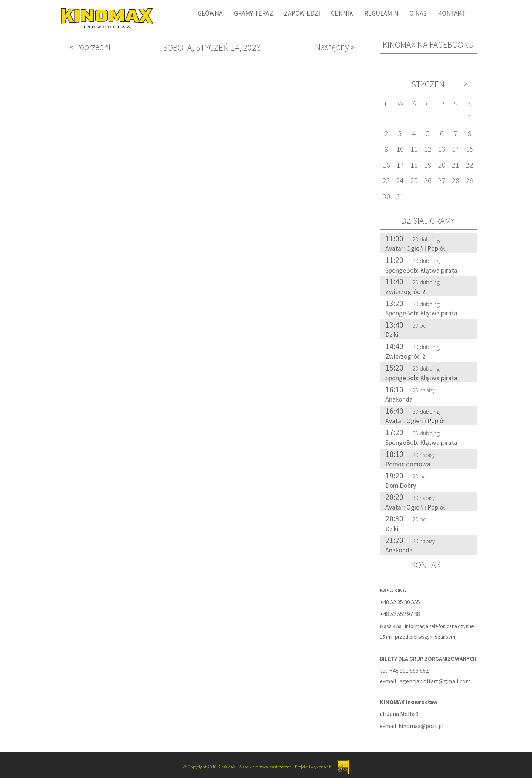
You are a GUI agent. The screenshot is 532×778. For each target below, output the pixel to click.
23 (386, 180)
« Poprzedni (90, 47)
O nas (418, 13)
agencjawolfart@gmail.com (435, 681)
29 (470, 180)
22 (470, 165)
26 (428, 180)
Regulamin (381, 13)
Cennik (342, 13)
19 (428, 165)
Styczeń (428, 84)
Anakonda (399, 399)
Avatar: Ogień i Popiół (415, 248)
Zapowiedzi (302, 13)
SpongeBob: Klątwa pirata (421, 270)
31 (400, 196)
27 (442, 180)
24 (400, 180)
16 (386, 165)
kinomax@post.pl (421, 726)
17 (400, 165)
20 (442, 165)
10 (400, 149)
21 (456, 165)
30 (386, 196)
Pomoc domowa (408, 464)
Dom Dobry (401, 486)
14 (456, 149)
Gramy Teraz (253, 13)
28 (456, 180)
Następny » (335, 47)
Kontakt (452, 13)
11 (414, 149)
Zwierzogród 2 (405, 292)
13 (442, 149)
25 (414, 180)
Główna (210, 13)
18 (414, 165)
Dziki (392, 335)
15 (470, 149)
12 (428, 149)
